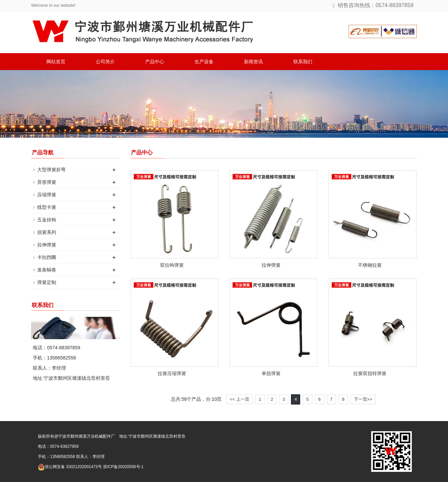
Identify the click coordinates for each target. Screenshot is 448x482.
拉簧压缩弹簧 (172, 373)
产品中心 (155, 62)
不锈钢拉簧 (370, 265)
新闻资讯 (253, 62)
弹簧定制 (47, 282)
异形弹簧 (47, 182)
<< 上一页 (240, 399)
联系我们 (303, 62)
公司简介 (105, 62)
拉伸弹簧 (271, 265)
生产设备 (204, 62)
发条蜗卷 (47, 270)
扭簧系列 (47, 232)
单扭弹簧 (271, 373)
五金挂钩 (47, 220)
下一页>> (363, 399)
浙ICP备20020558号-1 (123, 467)
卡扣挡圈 (47, 257)
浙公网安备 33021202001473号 (70, 467)
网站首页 (56, 62)
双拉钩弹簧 (172, 265)
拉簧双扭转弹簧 (370, 373)
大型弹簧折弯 (51, 170)
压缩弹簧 (47, 195)
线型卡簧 (47, 207)
